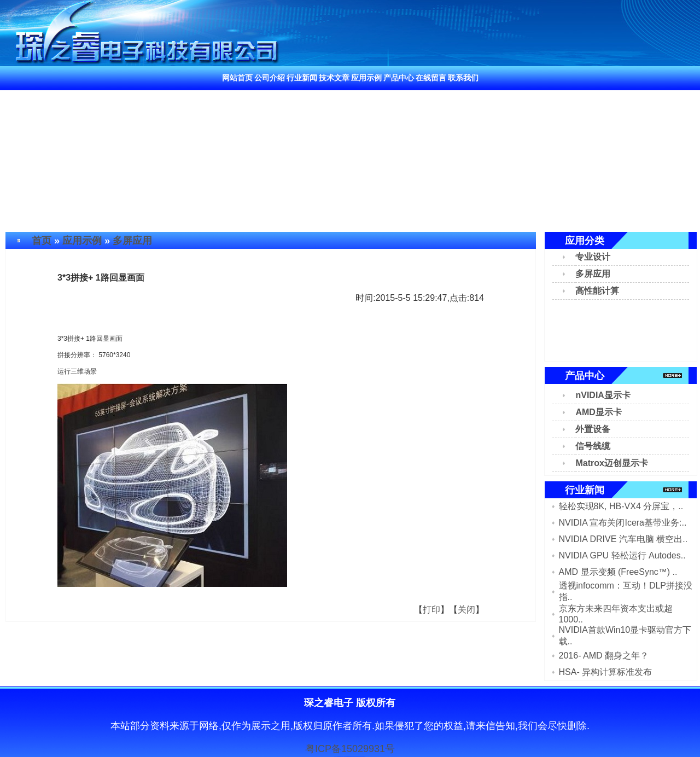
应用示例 (366, 78)
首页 (42, 241)
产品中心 (399, 78)
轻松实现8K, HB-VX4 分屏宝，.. (621, 506)
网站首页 (237, 78)
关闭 (466, 610)
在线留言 (431, 78)
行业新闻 (302, 78)
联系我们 (463, 78)
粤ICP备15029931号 (350, 749)
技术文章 (334, 78)
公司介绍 (270, 78)
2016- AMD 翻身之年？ (604, 656)
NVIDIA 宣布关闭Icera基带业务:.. (623, 523)
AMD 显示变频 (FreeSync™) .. (618, 572)
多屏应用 (132, 241)
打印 (431, 610)
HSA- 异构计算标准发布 (606, 672)
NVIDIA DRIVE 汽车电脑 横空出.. (623, 539)
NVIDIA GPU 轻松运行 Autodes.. (622, 555)
